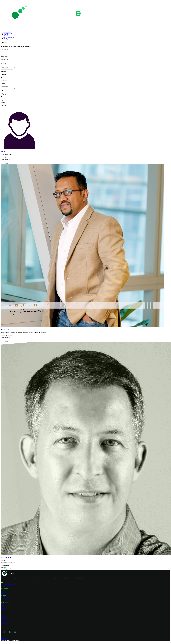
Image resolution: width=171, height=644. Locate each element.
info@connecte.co (9, 584)
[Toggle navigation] (86, 30)
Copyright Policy (4, 623)
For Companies (7, 32)
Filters (2, 56)
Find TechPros (4, 590)
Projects (5, 40)
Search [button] (5, 38)
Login (5, 42)
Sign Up (5, 44)
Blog (2, 616)
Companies (15, 40)
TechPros (10, 40)
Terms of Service (4, 621)
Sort (6, 56)
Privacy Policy (4, 619)
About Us (6, 37)
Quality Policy (12, 37)
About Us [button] (6, 36)
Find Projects (3, 597)
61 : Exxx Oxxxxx (6, 557)
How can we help (4, 599)
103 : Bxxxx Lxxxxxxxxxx (8, 152)
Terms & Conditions (4, 638)
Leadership (3, 608)
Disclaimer (3, 625)
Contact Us (3, 610)
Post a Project (3, 592)
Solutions (6, 35)
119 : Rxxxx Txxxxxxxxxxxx (9, 330)
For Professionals (8, 33)
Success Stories (4, 618)
